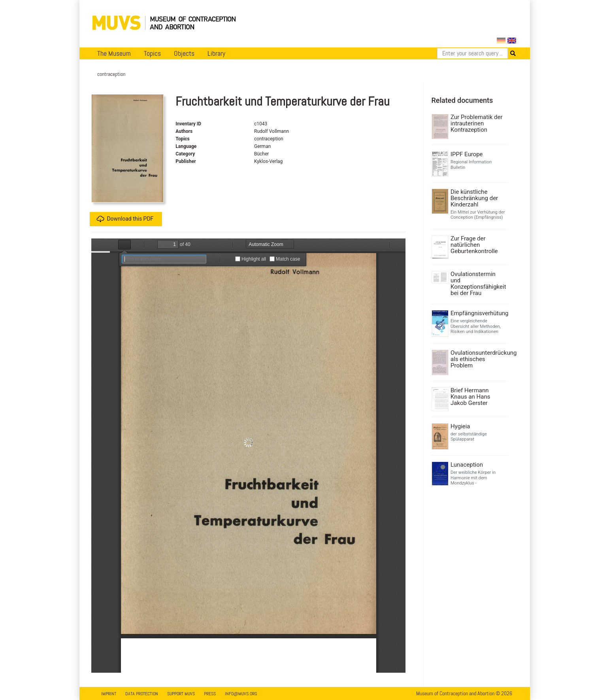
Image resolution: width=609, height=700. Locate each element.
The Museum (114, 53)
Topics (152, 53)
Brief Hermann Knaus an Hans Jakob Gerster (470, 397)
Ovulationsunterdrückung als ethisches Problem (478, 359)
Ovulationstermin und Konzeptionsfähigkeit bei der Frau (478, 284)
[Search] (472, 53)
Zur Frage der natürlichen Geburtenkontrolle (474, 245)
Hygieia (460, 426)
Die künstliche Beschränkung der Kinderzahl (474, 198)
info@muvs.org (241, 694)
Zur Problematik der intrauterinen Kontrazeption (477, 123)
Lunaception (467, 465)
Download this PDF (125, 219)
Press (210, 694)
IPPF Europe (467, 154)
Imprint (109, 694)
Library (216, 53)
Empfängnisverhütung (478, 313)
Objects (184, 53)
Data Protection (142, 694)
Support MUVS (181, 694)
